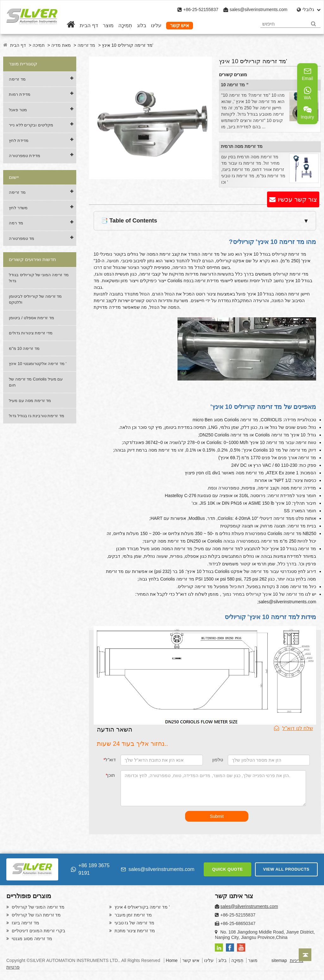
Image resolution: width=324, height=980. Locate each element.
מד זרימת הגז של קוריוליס (36, 915)
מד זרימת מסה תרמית (242, 146)
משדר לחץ (18, 208)
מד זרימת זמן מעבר (133, 915)
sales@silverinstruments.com (259, 9)
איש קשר (180, 25)
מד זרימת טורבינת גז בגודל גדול (37, 416)
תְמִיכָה (125, 25)
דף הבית (89, 25)
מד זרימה (87, 45)
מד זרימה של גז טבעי (134, 923)
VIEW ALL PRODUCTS (286, 869)
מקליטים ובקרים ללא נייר (31, 125)
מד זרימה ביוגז (25, 923)
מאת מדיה (61, 45)
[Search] (313, 24)
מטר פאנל (18, 110)
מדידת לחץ (19, 140)
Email (307, 74)
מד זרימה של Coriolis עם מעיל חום (36, 382)
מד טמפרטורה (22, 238)
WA (308, 93)
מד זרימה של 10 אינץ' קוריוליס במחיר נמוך (263, 594)
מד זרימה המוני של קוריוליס (37, 907)
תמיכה (39, 45)
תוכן (110, 775)
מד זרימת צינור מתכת (134, 931)
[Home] (71, 25)
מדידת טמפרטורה (25, 156)
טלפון (218, 760)
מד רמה (16, 223)
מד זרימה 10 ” (235, 85)
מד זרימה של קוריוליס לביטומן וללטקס (35, 299)
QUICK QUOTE (227, 869)
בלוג (142, 25)
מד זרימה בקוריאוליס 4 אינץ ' (142, 907)
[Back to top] (305, 955)
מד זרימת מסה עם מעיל (30, 401)
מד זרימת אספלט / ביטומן (31, 318)
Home (172, 960)
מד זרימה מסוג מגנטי (31, 939)
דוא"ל (110, 760)
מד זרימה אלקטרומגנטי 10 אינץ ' (38, 364)
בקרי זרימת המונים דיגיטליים (38, 931)
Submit (217, 816)
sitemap (279, 960)
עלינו (156, 25)
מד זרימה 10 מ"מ (24, 348)
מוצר (108, 25)
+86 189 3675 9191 (90, 869)
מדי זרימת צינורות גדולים (31, 333)
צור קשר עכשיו (297, 199)
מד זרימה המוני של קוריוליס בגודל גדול (39, 278)
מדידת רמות (20, 94)
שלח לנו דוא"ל (293, 728)
